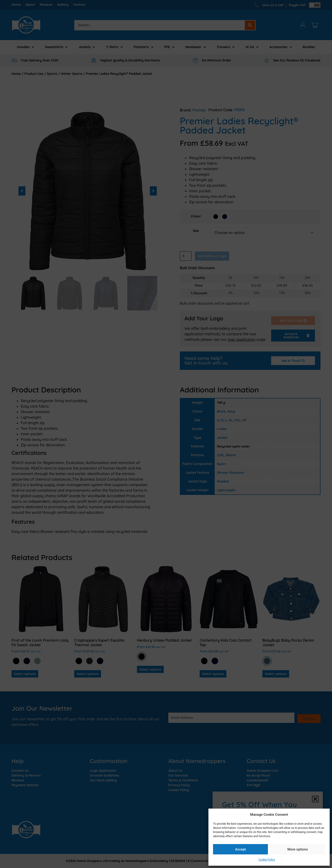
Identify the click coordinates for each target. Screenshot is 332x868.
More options (298, 849)
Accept (240, 849)
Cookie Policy (267, 860)
